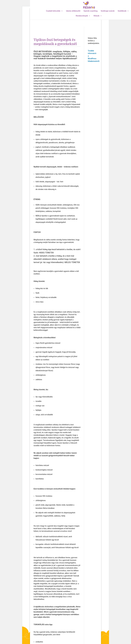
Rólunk (96, 16)
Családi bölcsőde (53, 11)
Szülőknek (122, 11)
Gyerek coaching (91, 11)
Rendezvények (82, 16)
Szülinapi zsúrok (108, 11)
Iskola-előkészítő (73, 11)
